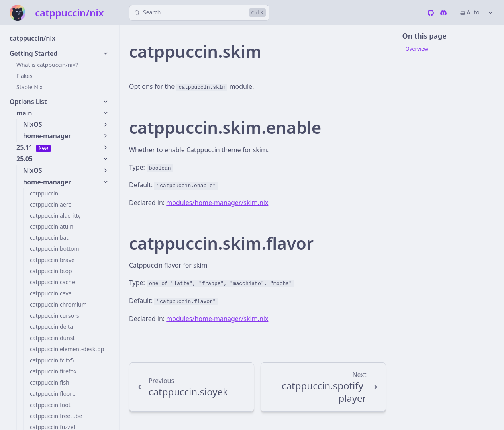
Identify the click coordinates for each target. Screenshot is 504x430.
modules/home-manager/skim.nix (217, 203)
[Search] (199, 13)
